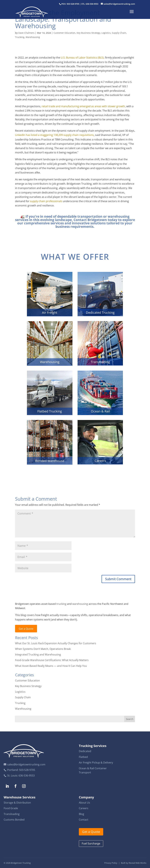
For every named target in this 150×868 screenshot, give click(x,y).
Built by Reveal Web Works (134, 863)
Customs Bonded (14, 820)
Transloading (12, 814)
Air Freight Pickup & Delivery (96, 763)
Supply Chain (119, 33)
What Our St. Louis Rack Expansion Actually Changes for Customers (56, 643)
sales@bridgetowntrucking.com (26, 764)
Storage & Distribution (17, 803)
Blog (81, 814)
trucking (61, 604)
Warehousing (33, 37)
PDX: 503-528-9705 (70, 4)
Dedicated (85, 751)
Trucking (20, 37)
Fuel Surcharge (91, 843)
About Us (84, 803)
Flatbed (83, 757)
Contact (84, 820)
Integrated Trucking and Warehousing (38, 654)
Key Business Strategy (88, 33)
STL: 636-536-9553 (90, 4)
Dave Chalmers (26, 33)
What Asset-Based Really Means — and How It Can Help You (51, 666)
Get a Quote (26, 629)
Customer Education (64, 33)
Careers (84, 808)
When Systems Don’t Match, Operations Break (43, 649)
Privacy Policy (111, 863)
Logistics (106, 33)
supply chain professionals (46, 201)
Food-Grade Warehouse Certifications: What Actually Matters (52, 660)
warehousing (80, 604)
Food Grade (11, 808)
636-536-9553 (27, 776)
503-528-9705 (27, 770)
